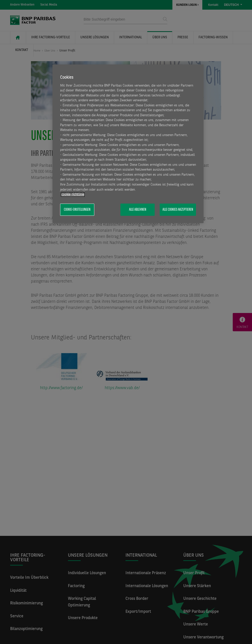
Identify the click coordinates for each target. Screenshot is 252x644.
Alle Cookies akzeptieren (178, 210)
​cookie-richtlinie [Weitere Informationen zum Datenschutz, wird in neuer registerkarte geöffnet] (73, 195)
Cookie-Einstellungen (77, 210)
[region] (128, 144)
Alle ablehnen (138, 210)
